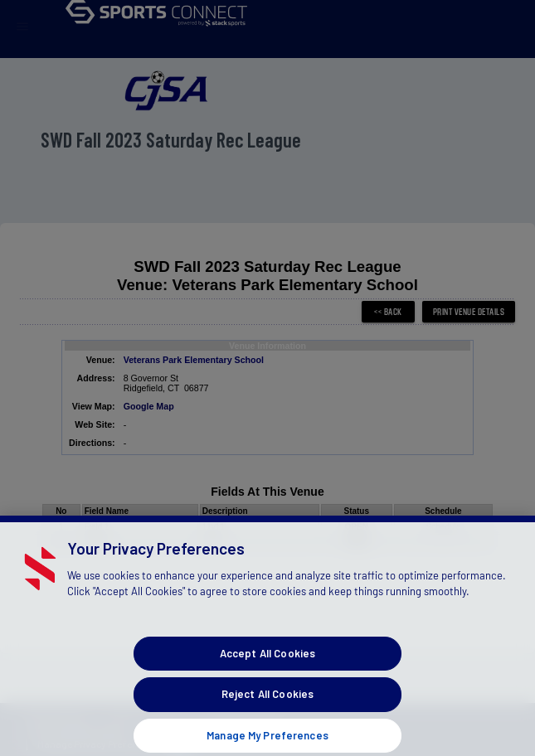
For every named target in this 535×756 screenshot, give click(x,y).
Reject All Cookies (267, 707)
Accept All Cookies (267, 666)
